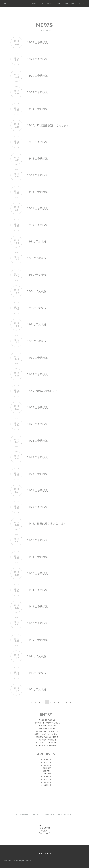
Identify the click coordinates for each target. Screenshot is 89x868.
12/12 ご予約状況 (37, 192)
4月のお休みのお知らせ (47, 720)
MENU (58, 4)
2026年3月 (47, 760)
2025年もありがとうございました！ (47, 734)
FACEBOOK (22, 815)
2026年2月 (47, 762)
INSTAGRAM (65, 815)
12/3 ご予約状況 (37, 325)
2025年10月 (47, 774)
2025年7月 (47, 782)
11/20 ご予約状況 (37, 507)
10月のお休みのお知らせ (47, 745)
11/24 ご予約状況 (37, 441)
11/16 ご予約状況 (37, 557)
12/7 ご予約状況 (37, 258)
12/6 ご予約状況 (37, 275)
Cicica (4, 4)
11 (62, 702)
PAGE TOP (44, 853)
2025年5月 (47, 785)
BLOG (42, 4)
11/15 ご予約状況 (37, 573)
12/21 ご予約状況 (37, 59)
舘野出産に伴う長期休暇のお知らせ (47, 723)
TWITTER (49, 815)
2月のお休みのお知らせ (47, 728)
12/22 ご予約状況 (37, 42)
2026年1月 (47, 765)
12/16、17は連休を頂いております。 (49, 125)
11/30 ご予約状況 (37, 358)
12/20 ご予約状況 (37, 76)
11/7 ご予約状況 (37, 690)
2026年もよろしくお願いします (47, 731)
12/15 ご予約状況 (37, 142)
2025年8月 (47, 779)
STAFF (73, 4)
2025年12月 (47, 768)
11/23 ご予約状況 (37, 457)
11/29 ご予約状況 (37, 374)
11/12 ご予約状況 (37, 623)
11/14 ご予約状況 (37, 590)
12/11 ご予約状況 (37, 208)
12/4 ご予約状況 (37, 308)
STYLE (66, 4)
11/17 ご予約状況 (37, 540)
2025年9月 (47, 777)
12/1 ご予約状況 (37, 341)
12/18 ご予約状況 (37, 109)
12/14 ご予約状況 (37, 159)
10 (58, 702)
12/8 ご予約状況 (37, 242)
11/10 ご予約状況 (37, 640)
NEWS (34, 4)
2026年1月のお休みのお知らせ (47, 737)
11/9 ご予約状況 (37, 656)
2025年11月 (47, 771)
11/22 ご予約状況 (37, 474)
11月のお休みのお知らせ (47, 743)
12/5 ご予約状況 (37, 291)
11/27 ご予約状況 (37, 407)
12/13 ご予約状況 (37, 175)
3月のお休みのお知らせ (47, 726)
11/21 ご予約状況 (37, 490)
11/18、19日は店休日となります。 (48, 524)
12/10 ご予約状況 (37, 225)
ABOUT (50, 4)
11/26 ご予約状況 (37, 424)
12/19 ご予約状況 (37, 92)
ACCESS (82, 4)
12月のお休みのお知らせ (42, 391)
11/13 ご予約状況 (37, 607)
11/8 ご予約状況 (37, 673)
